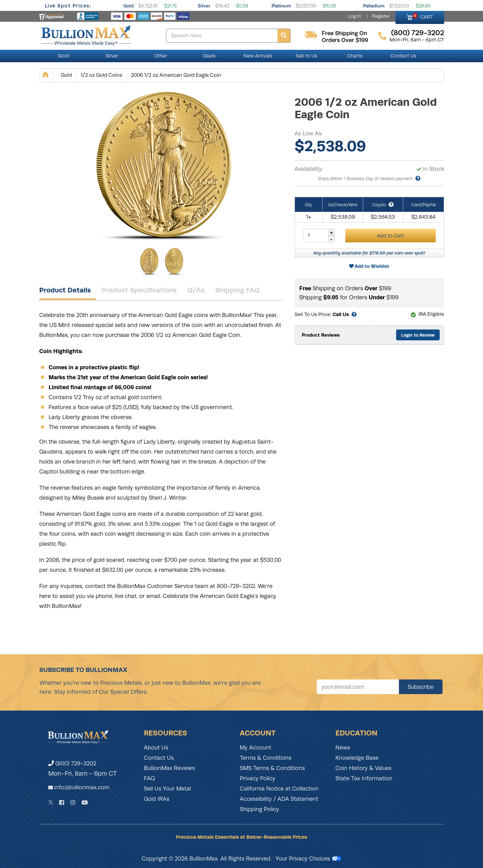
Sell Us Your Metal (167, 789)
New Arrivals (258, 56)
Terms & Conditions (266, 758)
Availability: (309, 169)
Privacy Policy (258, 778)
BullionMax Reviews (169, 768)
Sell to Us (306, 56)
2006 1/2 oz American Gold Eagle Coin (176, 75)
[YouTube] (85, 803)
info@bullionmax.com (82, 787)
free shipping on (344, 33)
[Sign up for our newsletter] (358, 687)
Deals (209, 56)
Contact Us (403, 56)
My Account (256, 748)
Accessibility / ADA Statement (279, 799)
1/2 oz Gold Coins (101, 75)
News (343, 748)
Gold (128, 6)
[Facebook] (62, 803)
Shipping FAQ (237, 290)
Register (381, 16)
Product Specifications (139, 290)
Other (161, 56)
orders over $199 (345, 40)
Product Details (65, 290)
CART (423, 16)
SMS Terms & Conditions (272, 768)
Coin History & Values (363, 768)
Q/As (196, 290)
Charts (355, 56)
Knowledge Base (357, 758)
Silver (204, 6)
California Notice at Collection (279, 789)
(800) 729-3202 (72, 763)
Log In (355, 16)
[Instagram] (73, 803)
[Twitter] (51, 802)
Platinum (281, 6)
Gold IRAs (157, 799)
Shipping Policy (259, 809)
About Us (156, 748)
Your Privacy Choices (308, 859)
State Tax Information (364, 778)
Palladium (374, 6)
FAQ (149, 778)
